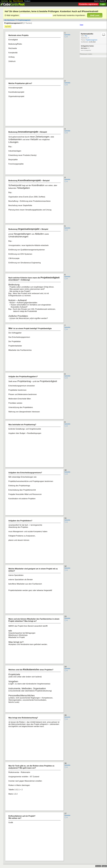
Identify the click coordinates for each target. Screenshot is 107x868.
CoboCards (4, 1)
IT (16, 20)
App (10, 1)
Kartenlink (67, 35)
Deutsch (103, 1)
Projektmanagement (24, 20)
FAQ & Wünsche (18, 1)
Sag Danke (8, 26)
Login (103, 4)
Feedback (27, 1)
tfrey (86, 36)
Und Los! (95, 15)
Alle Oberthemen (9, 20)
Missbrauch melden (87, 54)
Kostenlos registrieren (88, 4)
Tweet (81, 25)
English (104, 866)
